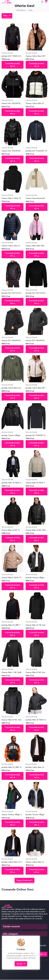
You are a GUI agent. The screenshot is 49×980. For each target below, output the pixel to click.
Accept (21, 964)
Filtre (7, 16)
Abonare (41, 954)
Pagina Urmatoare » (25, 880)
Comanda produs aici (13, 65)
